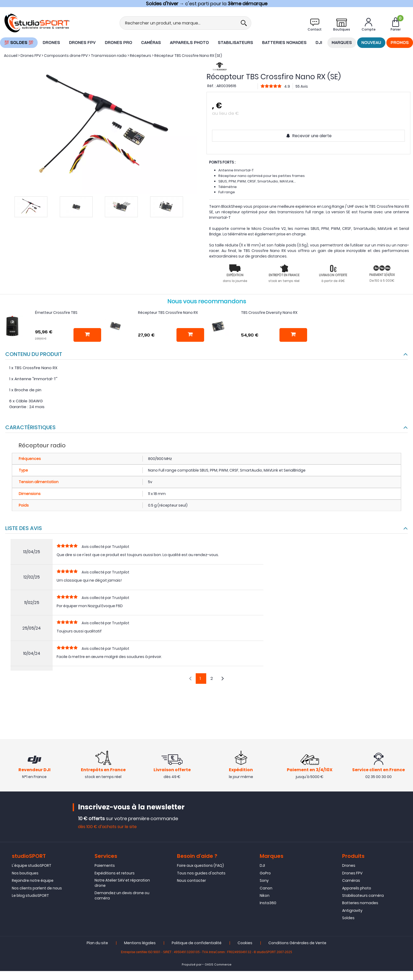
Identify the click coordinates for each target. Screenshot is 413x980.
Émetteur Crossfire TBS (56, 313)
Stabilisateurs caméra (363, 895)
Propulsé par (192, 965)
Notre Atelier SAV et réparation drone (122, 883)
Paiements (105, 865)
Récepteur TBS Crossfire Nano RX (168, 313)
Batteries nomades (284, 43)
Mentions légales (140, 943)
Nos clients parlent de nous (37, 888)
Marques (342, 43)
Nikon (265, 895)
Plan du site (97, 943)
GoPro (265, 873)
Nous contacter (191, 880)
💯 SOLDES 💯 (19, 43)
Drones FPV (82, 43)
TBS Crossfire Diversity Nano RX (269, 313)
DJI (319, 43)
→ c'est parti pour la (207, 4)
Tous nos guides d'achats (201, 873)
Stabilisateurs (235, 43)
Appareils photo (189, 43)
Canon (266, 888)
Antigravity (352, 910)
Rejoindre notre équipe (33, 880)
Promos (400, 43)
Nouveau (371, 43)
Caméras (151, 43)
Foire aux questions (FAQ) (200, 865)
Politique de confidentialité (197, 943)
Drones (51, 43)
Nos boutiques (25, 873)
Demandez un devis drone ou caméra (122, 895)
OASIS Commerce (218, 965)
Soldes (348, 918)
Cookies (245, 943)
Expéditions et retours (115, 873)
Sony (264, 880)
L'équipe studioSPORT (32, 865)
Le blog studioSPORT (30, 895)
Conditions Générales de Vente (297, 943)
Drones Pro (119, 43)
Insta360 (268, 903)
